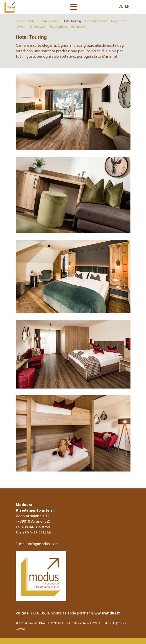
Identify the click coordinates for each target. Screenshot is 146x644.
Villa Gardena (58, 27)
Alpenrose (78, 27)
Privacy (122, 623)
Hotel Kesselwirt (96, 21)
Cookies (21, 628)
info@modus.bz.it (43, 544)
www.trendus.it (106, 613)
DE (121, 6)
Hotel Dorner (50, 21)
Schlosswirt (37, 27)
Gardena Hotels (26, 21)
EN (127, 6)
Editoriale (110, 623)
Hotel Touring (72, 21)
